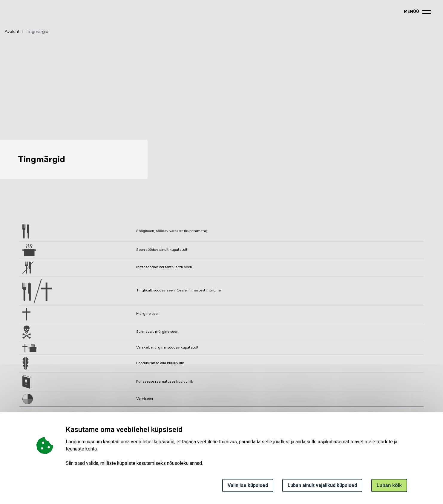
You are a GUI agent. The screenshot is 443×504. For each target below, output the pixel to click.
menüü (411, 12)
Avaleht (12, 32)
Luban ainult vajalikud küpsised (322, 485)
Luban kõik (389, 485)
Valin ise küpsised (248, 485)
